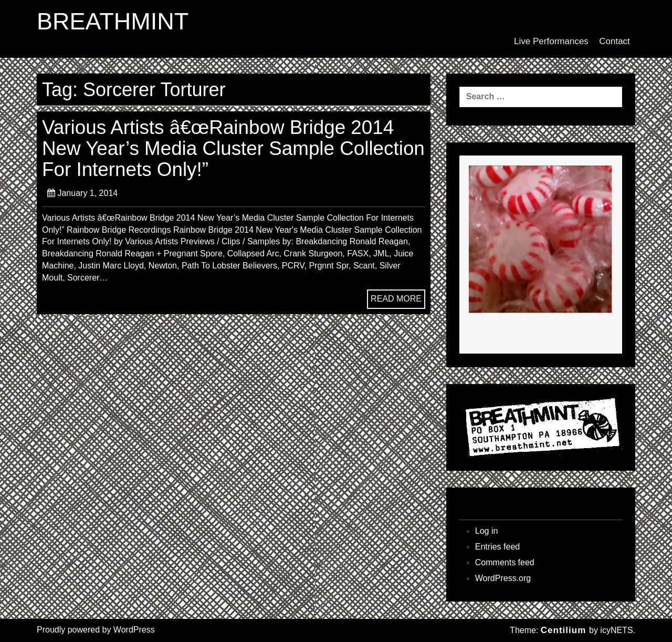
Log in (487, 531)
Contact (615, 41)
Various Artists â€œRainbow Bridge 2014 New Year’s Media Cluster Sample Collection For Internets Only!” (233, 149)
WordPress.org (503, 578)
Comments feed (505, 562)
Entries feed (497, 547)
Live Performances (551, 41)
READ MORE (396, 299)
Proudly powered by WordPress (96, 630)
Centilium (563, 630)
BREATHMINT (113, 22)
